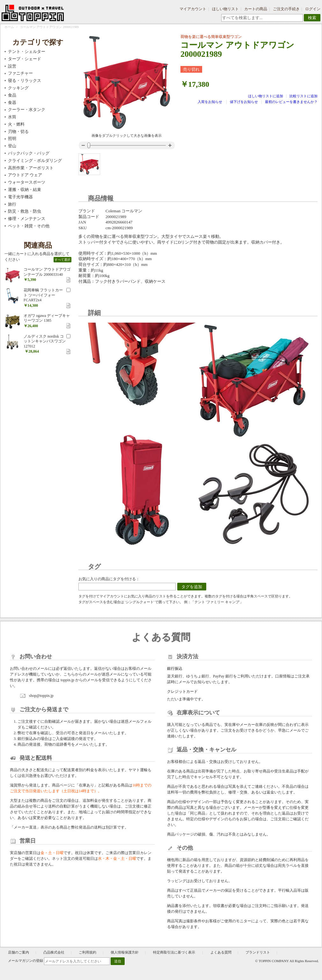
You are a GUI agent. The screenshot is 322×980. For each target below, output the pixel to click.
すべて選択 (62, 260)
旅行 (12, 204)
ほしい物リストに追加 (266, 96)
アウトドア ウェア (25, 175)
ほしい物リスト (225, 9)
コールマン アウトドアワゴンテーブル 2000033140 (47, 272)
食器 (12, 102)
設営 (12, 66)
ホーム (9, 27)
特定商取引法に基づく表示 (175, 952)
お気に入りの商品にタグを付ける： (109, 579)
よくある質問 (221, 952)
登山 (12, 146)
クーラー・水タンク (27, 110)
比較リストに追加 (304, 96)
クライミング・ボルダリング (35, 161)
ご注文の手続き (286, 9)
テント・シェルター (27, 51)
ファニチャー (20, 73)
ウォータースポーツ (27, 182)
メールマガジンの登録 (26, 961)
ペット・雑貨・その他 (29, 226)
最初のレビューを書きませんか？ (291, 102)
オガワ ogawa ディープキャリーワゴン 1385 (47, 318)
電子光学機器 (20, 197)
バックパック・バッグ (29, 153)
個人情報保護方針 (125, 952)
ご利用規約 (88, 952)
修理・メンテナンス (27, 219)
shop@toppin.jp (41, 696)
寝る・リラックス (25, 80)
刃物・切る (18, 132)
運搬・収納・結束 (25, 190)
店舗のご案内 (18, 952)
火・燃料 (16, 124)
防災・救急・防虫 (25, 211)
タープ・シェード (25, 59)
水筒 (12, 117)
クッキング (18, 88)
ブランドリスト (258, 952)
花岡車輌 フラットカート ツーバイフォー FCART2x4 (43, 295)
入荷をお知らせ (210, 102)
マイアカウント (193, 9)
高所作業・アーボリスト (31, 168)
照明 (12, 139)
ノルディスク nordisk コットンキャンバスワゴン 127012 (45, 341)
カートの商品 (256, 9)
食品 (12, 95)
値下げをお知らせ (244, 102)
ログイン (313, 9)
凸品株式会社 (54, 952)
